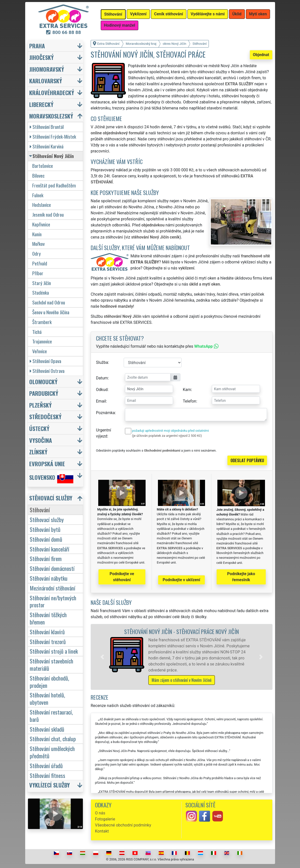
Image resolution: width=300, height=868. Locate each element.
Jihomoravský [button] (47, 69)
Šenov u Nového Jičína (51, 312)
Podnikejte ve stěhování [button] (122, 577)
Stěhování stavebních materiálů (52, 664)
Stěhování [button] (113, 14)
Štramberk (42, 322)
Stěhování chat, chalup (53, 739)
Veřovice (40, 351)
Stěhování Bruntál (47, 127)
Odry (37, 253)
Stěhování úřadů (46, 765)
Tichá (37, 332)
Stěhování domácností (52, 568)
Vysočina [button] (41, 440)
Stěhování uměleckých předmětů (52, 752)
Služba (102, 362)
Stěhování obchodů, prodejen (49, 682)
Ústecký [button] (39, 428)
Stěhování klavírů (47, 632)
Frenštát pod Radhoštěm (54, 185)
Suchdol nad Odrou (49, 302)
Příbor (38, 273)
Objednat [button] (261, 55)
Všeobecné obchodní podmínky (123, 825)
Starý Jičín (42, 283)
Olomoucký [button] (43, 382)
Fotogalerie (105, 819)
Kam (187, 390)
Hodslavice (42, 205)
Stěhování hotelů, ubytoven (47, 698)
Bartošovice (43, 166)
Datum (102, 378)
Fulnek (38, 195)
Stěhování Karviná (47, 146)
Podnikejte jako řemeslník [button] (241, 577)
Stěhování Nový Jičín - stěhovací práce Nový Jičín (181, 631)
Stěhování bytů (45, 529)
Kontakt (102, 831)
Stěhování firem (46, 558)
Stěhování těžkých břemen (48, 618)
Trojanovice (42, 341)
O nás (100, 813)
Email (101, 401)
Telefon (190, 401)
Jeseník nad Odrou (48, 214)
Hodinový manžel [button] (120, 25)
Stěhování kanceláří (49, 549)
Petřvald (40, 263)
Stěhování (40, 510)
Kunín (37, 234)
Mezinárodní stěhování (53, 588)
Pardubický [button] (44, 393)
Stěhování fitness (47, 775)
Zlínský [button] (38, 452)
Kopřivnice (41, 224)
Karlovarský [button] (46, 81)
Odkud (102, 390)
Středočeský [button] (45, 417)
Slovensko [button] (51, 477)
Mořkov (38, 244)
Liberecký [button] (41, 104)
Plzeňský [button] (40, 405)
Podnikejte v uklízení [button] (181, 580)
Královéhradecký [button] (52, 92)
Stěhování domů (46, 539)
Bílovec (38, 175)
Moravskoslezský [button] (51, 116)
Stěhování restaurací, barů (51, 716)
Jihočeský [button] (41, 57)
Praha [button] (37, 46)
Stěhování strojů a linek (54, 651)
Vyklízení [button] (138, 14)
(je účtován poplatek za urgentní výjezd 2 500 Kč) (167, 436)
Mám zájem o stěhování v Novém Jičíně (182, 680)
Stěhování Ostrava (47, 371)
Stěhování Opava (45, 361)
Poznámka (105, 413)
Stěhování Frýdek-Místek (53, 136)
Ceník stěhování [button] (169, 14)
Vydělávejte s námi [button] (208, 14)
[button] (102, 657)
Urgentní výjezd (104, 433)
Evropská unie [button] (47, 464)
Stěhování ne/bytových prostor (53, 601)
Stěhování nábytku (49, 578)
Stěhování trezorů (48, 641)
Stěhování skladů (47, 729)
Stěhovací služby (47, 519)
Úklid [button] (237, 14)
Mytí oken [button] (258, 14)
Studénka (41, 292)
